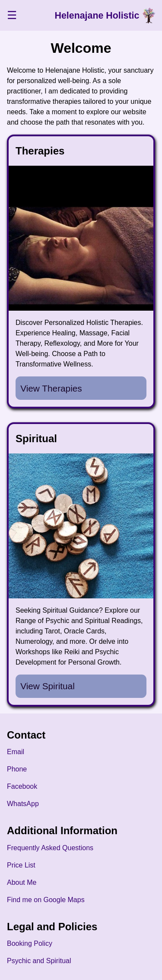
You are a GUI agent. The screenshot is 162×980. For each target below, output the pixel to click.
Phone (17, 769)
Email (16, 752)
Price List (21, 865)
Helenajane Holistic (97, 16)
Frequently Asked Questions (50, 848)
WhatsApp (23, 804)
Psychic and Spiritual (39, 961)
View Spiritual (48, 686)
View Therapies (51, 388)
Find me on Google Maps (46, 900)
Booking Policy (30, 943)
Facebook (22, 786)
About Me (22, 882)
